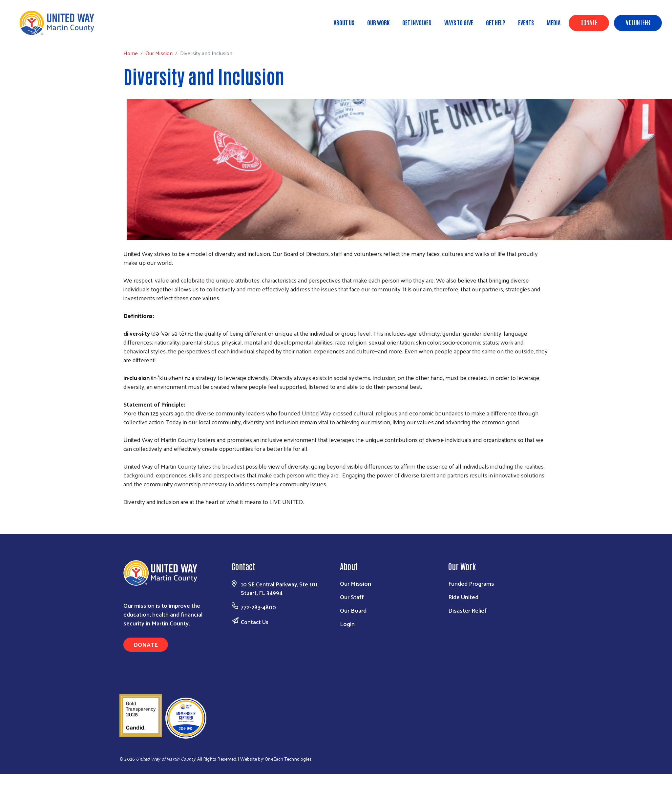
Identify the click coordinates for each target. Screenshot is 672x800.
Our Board (353, 610)
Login (347, 624)
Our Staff (352, 597)
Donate (589, 22)
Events (526, 22)
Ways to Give (459, 22)
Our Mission (67, 33)
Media (554, 22)
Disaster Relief (467, 610)
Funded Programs (471, 583)
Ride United (463, 597)
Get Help (496, 22)
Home (38, 33)
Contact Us (255, 622)
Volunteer (638, 22)
